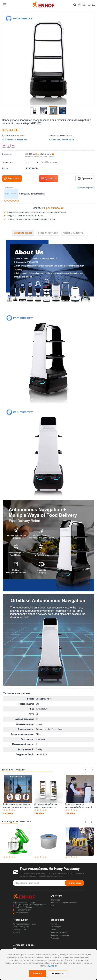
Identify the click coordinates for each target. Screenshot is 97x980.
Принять (38, 973)
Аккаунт (54, 924)
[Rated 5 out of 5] (15, 810)
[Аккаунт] (79, 5)
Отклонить (58, 973)
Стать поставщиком (21, 927)
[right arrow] (92, 822)
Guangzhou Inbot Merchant (32, 194)
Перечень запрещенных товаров (64, 903)
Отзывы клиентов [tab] (73, 233)
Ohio (38, 154)
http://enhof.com (21, 913)
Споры (53, 930)
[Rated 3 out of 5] (10, 810)
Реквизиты (55, 938)
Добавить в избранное (15, 140)
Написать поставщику (61, 140)
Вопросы (16, 932)
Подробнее (52, 966)
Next (92, 770)
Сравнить (85, 178)
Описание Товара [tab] (23, 233)
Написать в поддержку (60, 935)
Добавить (49, 178)
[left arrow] (85, 822)
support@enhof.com (22, 910)
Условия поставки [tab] (48, 233)
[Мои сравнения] (84, 5)
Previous (85, 770)
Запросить (12, 178)
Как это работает (20, 930)
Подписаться (75, 883)
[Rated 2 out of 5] (7, 810)
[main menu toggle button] (4, 5)
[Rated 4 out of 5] (13, 810)
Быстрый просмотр (86, 188)
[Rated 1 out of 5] (5, 810)
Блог (52, 906)
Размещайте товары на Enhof (25, 924)
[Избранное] (89, 5)
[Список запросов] (94, 5)
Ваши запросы (56, 927)
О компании (55, 900)
